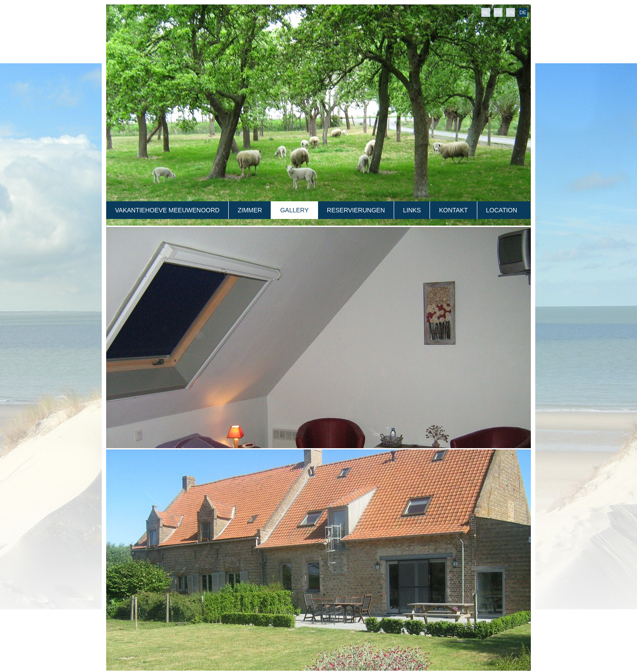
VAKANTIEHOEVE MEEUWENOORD (167, 210)
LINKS (412, 210)
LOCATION (502, 210)
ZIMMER (250, 210)
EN (510, 12)
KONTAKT (453, 210)
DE (523, 12)
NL (486, 12)
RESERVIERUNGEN (356, 210)
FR (498, 12)
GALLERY (294, 210)
